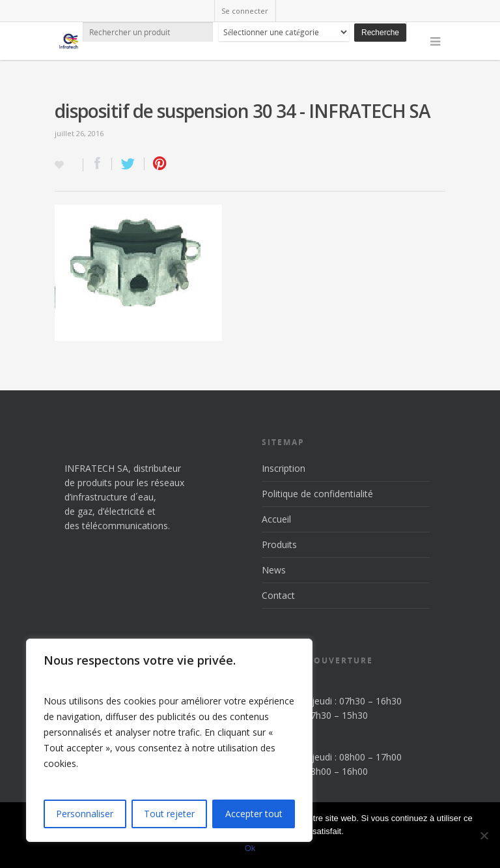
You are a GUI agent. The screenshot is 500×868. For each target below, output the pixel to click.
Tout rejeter (169, 814)
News (274, 570)
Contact (278, 595)
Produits (279, 544)
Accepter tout (254, 814)
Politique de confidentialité (317, 494)
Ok (250, 848)
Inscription (284, 468)
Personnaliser (85, 814)
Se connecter (245, 11)
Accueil (276, 519)
